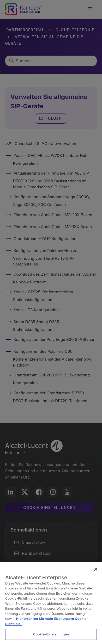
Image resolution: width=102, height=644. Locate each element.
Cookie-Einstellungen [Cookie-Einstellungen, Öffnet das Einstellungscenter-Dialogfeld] (51, 634)
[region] (51, 603)
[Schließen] (96, 569)
